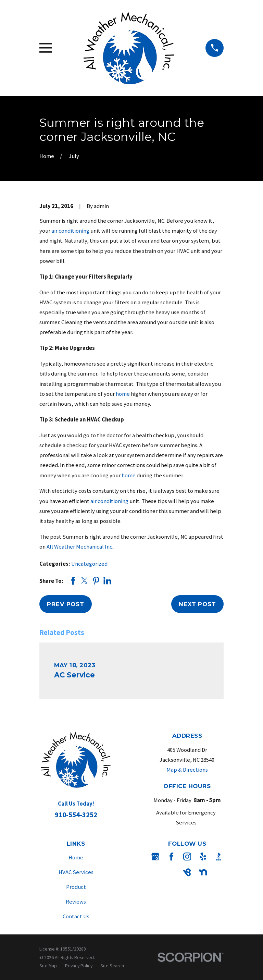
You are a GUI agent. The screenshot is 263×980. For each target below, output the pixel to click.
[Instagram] (187, 856)
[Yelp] (203, 856)
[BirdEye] (187, 872)
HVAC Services (76, 872)
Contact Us (76, 916)
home (123, 394)
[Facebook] (171, 856)
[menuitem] (48, 966)
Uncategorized (89, 564)
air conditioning (70, 231)
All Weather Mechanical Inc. (80, 547)
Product (76, 887)
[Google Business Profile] (155, 856)
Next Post (197, 604)
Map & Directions (187, 770)
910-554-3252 (76, 815)
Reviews (76, 902)
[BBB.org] (219, 856)
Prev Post (66, 604)
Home (76, 857)
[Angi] (171, 872)
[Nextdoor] (203, 872)
